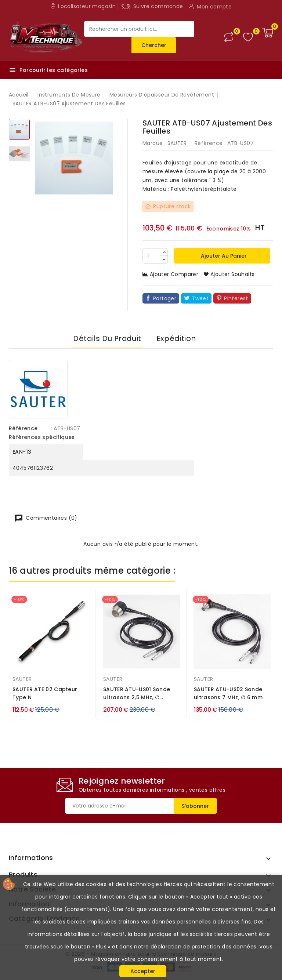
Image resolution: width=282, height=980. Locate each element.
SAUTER (177, 143)
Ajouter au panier (223, 256)
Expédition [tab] (176, 338)
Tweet (200, 298)
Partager (165, 298)
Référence (23, 428)
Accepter (143, 971)
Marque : (154, 143)
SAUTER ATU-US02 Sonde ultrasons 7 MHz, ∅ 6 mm (228, 693)
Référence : (210, 143)
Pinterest (236, 298)
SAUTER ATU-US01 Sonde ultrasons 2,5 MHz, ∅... (137, 693)
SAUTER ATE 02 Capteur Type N (45, 693)
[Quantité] (151, 256)
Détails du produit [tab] (107, 338)
